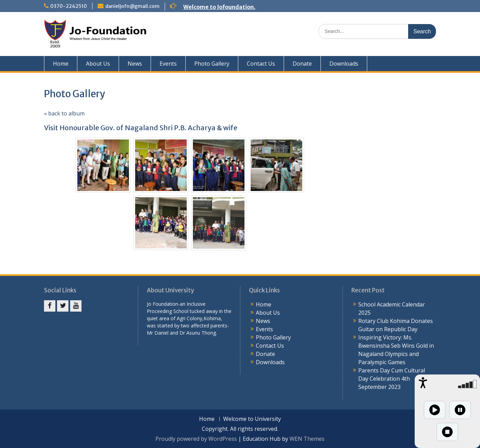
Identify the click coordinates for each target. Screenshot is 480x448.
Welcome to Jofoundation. (219, 7)
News (135, 64)
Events (168, 64)
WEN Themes (307, 439)
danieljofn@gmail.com (132, 6)
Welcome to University (252, 419)
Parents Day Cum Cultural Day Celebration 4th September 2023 (392, 379)
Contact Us (261, 64)
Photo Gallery (212, 64)
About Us (98, 64)
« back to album (64, 113)
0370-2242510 (69, 6)
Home (61, 64)
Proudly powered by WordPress (196, 439)
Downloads (344, 64)
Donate (302, 64)
